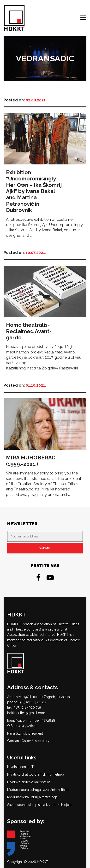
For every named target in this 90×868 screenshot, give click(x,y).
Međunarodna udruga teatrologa (32, 797)
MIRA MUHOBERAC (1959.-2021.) (31, 461)
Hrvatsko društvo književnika (29, 782)
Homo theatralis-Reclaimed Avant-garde (29, 331)
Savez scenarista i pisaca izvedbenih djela (39, 805)
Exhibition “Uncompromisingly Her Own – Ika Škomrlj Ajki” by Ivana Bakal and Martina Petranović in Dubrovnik (34, 191)
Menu (84, 18)
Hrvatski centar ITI (21, 767)
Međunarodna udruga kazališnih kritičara (38, 790)
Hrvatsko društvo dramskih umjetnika (36, 774)
